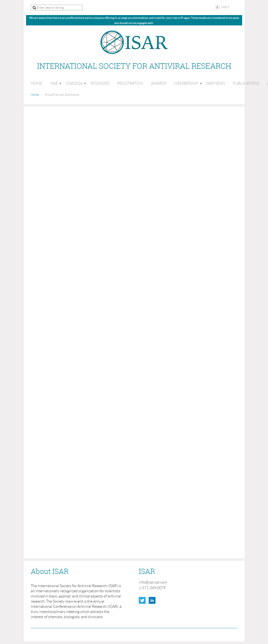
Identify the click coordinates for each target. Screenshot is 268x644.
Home (35, 95)
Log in (225, 7)
